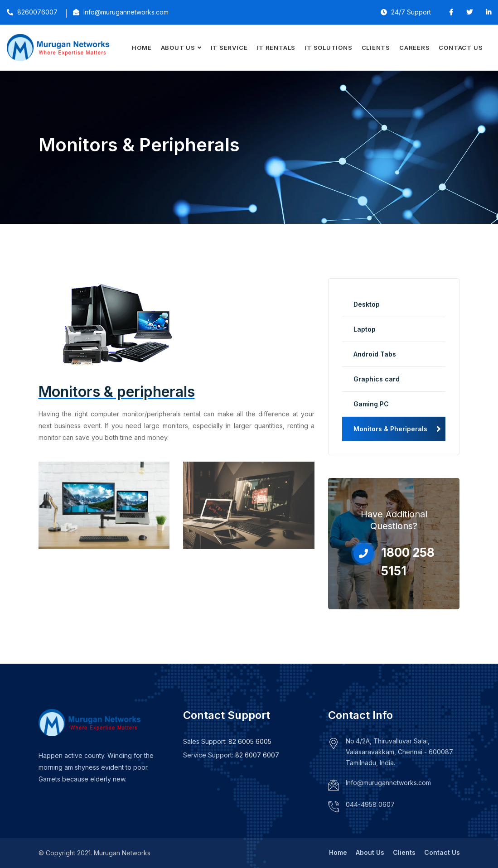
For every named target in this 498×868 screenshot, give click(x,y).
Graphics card (377, 379)
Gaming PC (371, 404)
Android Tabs (375, 354)
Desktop (367, 304)
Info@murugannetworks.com (388, 783)
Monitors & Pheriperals (390, 429)
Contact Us (461, 48)
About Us (178, 48)
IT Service (229, 48)
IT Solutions (328, 48)
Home (142, 48)
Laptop (365, 329)
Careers (414, 48)
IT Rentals (276, 48)
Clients (376, 48)
